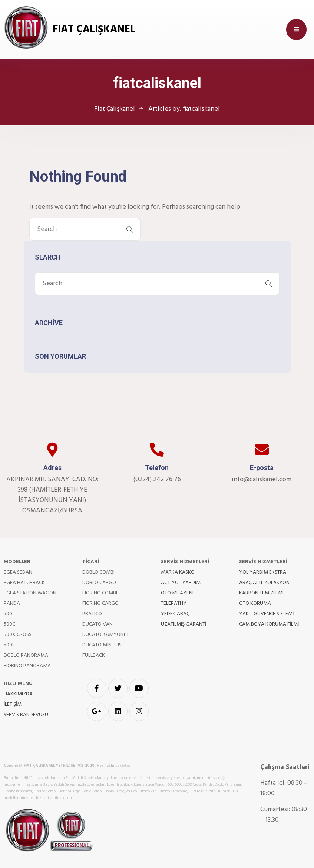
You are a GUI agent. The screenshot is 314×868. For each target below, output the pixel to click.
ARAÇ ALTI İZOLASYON (264, 583)
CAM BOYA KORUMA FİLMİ (269, 624)
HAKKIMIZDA (18, 694)
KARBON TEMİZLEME (262, 593)
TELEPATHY (174, 603)
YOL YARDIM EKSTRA (263, 572)
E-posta (262, 468)
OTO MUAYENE (178, 593)
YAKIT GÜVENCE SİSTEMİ (266, 614)
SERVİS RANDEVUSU (26, 715)
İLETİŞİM (13, 704)
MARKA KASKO (178, 572)
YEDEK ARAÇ (175, 614)
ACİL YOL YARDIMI (181, 583)
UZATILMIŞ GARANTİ (184, 624)
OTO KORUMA (255, 603)
